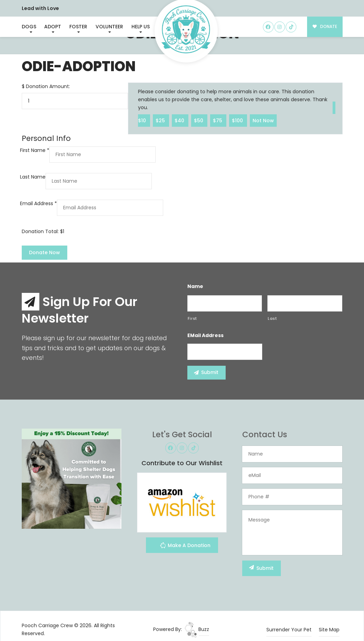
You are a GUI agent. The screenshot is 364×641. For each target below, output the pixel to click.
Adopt (53, 27)
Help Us (141, 27)
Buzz (197, 629)
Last (272, 318)
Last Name (33, 177)
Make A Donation (185, 546)
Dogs (29, 27)
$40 (180, 120)
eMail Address (205, 335)
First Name (35, 150)
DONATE (325, 27)
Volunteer (109, 27)
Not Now (263, 120)
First (192, 318)
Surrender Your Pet (289, 630)
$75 (218, 120)
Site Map (329, 630)
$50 (199, 120)
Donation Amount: (48, 86)
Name (195, 286)
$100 (238, 120)
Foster (78, 27)
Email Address (38, 203)
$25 (161, 120)
